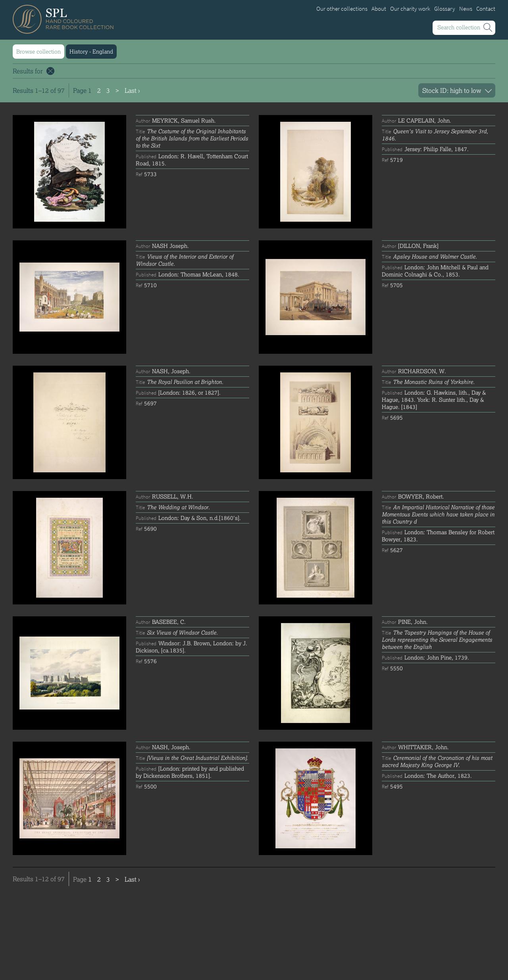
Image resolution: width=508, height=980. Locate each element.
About (379, 9)
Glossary (445, 9)
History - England (91, 51)
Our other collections (342, 9)
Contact (486, 9)
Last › (132, 90)
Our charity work (410, 9)
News (466, 9)
